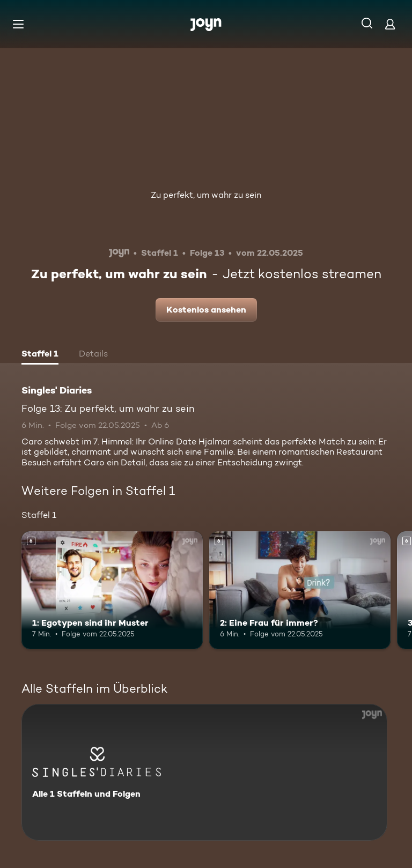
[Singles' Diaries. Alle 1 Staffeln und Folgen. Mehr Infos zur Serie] (204, 772)
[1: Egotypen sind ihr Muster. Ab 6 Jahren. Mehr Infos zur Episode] (112, 590)
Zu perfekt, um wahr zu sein (206, 195)
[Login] (390, 24)
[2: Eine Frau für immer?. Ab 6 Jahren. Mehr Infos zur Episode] (300, 590)
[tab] (40, 355)
